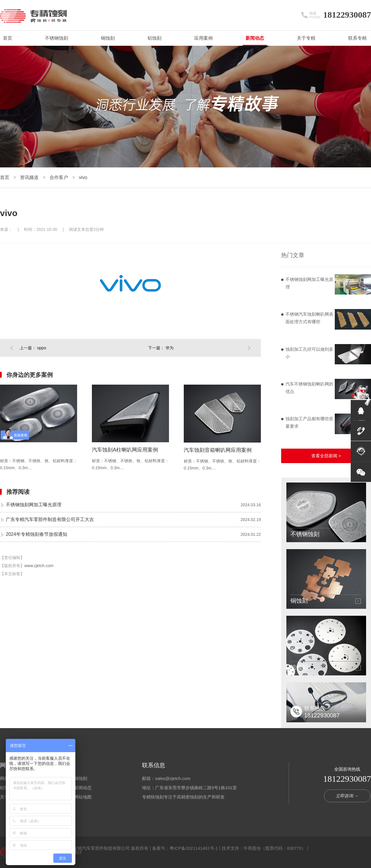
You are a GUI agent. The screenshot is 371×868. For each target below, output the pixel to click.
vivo (83, 177)
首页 (8, 38)
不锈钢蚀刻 (57, 38)
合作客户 (59, 177)
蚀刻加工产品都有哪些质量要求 (309, 422)
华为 (170, 348)
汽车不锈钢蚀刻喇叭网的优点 (309, 388)
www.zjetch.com (39, 566)
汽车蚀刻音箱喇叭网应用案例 (218, 450)
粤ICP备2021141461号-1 (194, 848)
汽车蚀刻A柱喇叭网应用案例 (125, 450)
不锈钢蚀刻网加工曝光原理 (34, 505)
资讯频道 (30, 177)
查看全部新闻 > (326, 456)
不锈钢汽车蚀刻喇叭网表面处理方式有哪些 (309, 318)
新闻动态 (255, 38)
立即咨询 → (347, 796)
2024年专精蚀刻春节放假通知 (37, 534)
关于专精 (306, 38)
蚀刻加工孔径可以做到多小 (309, 353)
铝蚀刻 (154, 38)
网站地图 (83, 797)
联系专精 (357, 38)
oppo (42, 348)
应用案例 (203, 38)
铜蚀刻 (108, 38)
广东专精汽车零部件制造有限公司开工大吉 (50, 519)
